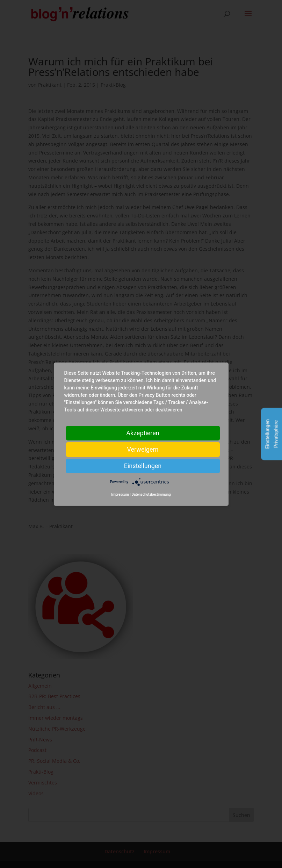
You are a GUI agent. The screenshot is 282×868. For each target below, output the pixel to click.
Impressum (120, 494)
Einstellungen (143, 465)
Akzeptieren (143, 433)
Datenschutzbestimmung (151, 494)
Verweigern (143, 449)
